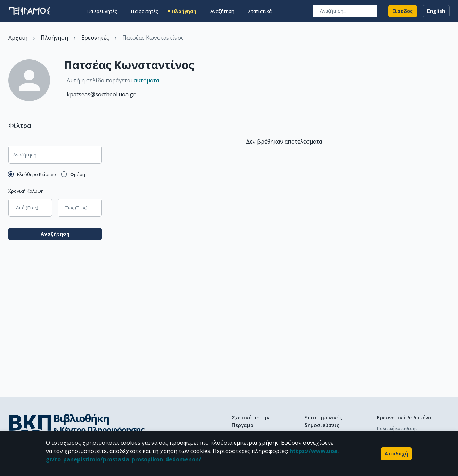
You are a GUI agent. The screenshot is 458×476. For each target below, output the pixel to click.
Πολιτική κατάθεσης (397, 429)
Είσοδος (403, 11)
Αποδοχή (396, 454)
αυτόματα (146, 80)
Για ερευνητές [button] (102, 11)
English (436, 11)
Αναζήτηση (55, 234)
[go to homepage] (30, 11)
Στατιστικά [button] (260, 11)
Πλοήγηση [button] (184, 11)
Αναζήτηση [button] (222, 11)
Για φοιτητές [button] (145, 11)
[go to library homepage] (77, 427)
